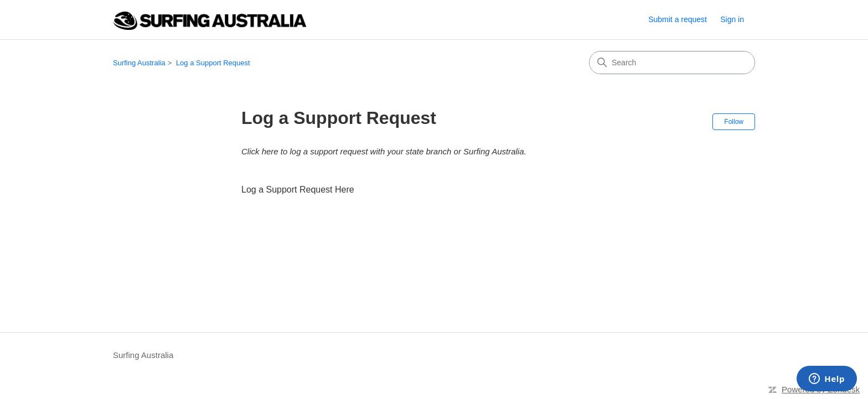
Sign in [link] (732, 19)
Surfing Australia (139, 63)
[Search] (672, 63)
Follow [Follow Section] (734, 122)
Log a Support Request (213, 63)
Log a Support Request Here (298, 190)
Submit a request (678, 19)
